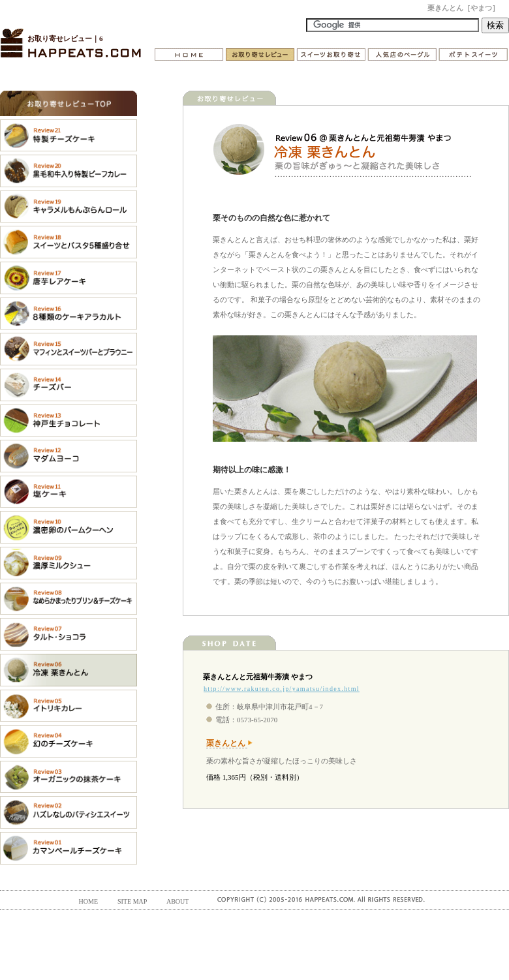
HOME (88, 901)
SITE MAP (132, 901)
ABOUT (177, 901)
